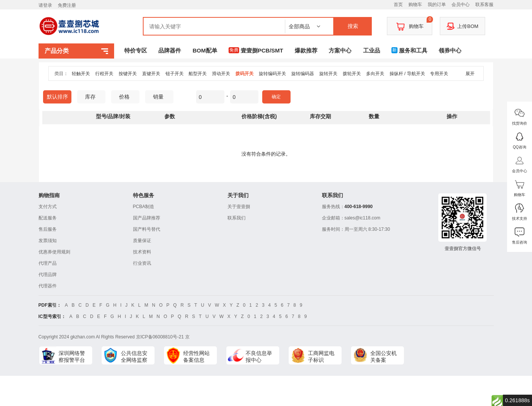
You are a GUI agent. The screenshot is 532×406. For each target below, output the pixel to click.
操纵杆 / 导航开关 (407, 74)
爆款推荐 (306, 50)
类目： (61, 74)
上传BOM (462, 26)
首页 (398, 5)
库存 (93, 97)
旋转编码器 (303, 74)
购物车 (415, 5)
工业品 (372, 50)
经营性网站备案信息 (196, 357)
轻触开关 (81, 74)
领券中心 (450, 50)
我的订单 (437, 5)
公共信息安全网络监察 (134, 357)
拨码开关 (244, 74)
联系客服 (484, 5)
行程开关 (104, 74)
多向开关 (375, 74)
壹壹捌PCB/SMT (256, 50)
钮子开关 (175, 74)
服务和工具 (409, 50)
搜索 (353, 26)
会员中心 (461, 5)
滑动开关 (221, 74)
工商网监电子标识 (321, 357)
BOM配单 (205, 50)
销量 (161, 97)
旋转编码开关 (272, 74)
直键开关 (151, 74)
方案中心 (340, 50)
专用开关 (439, 74)
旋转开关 (328, 74)
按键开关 (128, 74)
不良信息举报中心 (259, 357)
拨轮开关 (352, 74)
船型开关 (198, 74)
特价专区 (136, 50)
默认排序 (57, 97)
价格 (127, 97)
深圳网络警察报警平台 (72, 357)
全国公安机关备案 (384, 357)
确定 (276, 97)
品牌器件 (170, 50)
